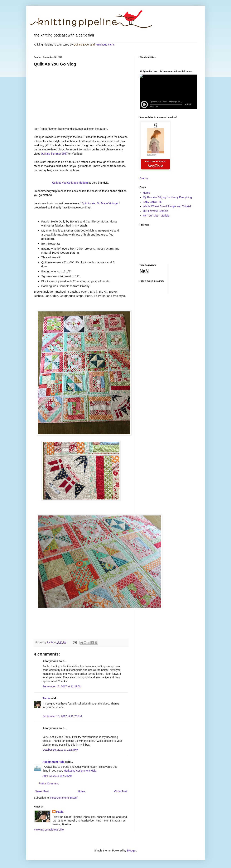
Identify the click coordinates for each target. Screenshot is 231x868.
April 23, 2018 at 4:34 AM (58, 776)
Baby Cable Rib (152, 202)
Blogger (131, 851)
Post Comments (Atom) (64, 798)
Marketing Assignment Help (80, 771)
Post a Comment (49, 783)
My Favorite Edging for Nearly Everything (167, 197)
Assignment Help (54, 762)
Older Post (121, 791)
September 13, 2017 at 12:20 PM (62, 716)
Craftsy (144, 178)
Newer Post (42, 791)
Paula (46, 698)
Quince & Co (81, 45)
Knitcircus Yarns (105, 45)
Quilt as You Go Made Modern (70, 183)
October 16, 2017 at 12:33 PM (60, 750)
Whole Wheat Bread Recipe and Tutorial (167, 206)
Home (82, 791)
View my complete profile (49, 830)
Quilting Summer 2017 (54, 154)
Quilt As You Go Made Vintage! (100, 203)
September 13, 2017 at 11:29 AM (62, 686)
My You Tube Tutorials (156, 216)
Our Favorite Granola (156, 211)
